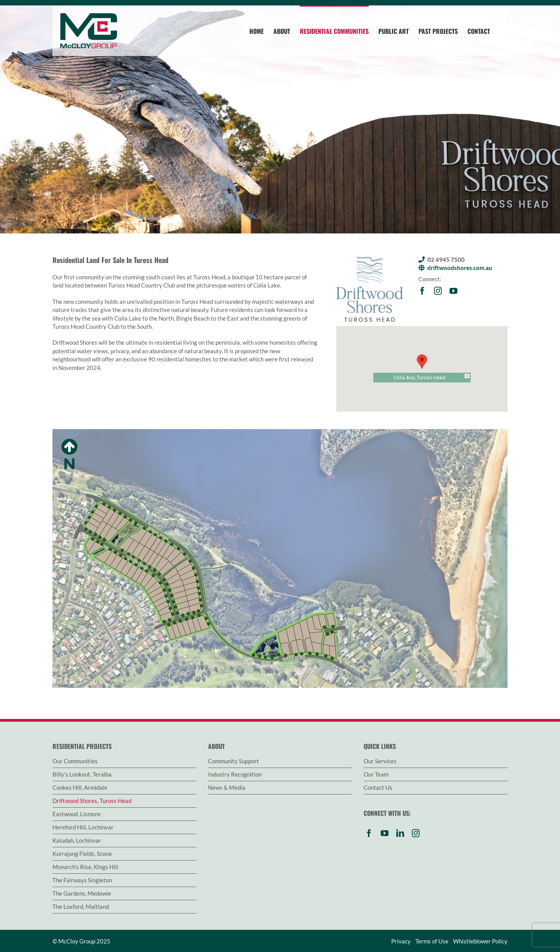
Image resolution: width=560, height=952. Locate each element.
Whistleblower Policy (480, 941)
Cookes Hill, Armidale (80, 787)
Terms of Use (432, 941)
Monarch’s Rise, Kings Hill (85, 867)
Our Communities (75, 761)
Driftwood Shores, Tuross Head (92, 801)
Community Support (234, 761)
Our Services (380, 761)
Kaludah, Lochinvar (77, 840)
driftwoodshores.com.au (460, 268)
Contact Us (378, 787)
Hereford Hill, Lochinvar (83, 827)
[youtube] (453, 291)
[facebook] (422, 291)
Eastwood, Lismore (77, 814)
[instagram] (438, 291)
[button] (422, 362)
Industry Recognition (235, 774)
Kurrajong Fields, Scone (82, 854)
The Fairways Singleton (82, 880)
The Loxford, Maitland (81, 906)
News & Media (227, 787)
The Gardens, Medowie (82, 893)
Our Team (376, 774)
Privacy (401, 941)
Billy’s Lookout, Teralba (82, 774)
